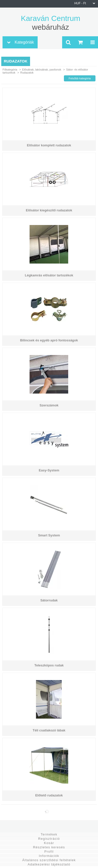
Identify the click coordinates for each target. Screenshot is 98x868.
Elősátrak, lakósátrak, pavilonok (42, 70)
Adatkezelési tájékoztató (49, 864)
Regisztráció (49, 839)
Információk (49, 856)
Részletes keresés (49, 847)
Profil (49, 851)
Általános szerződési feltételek (49, 860)
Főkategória (10, 70)
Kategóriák (24, 42)
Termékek (49, 834)
